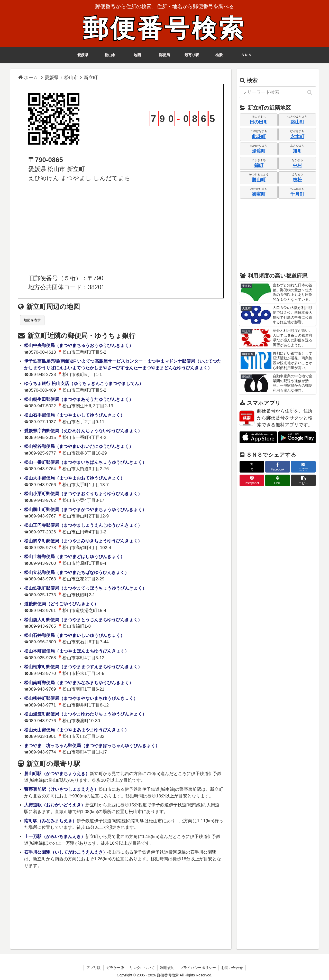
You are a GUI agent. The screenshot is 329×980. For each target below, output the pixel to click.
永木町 (297, 137)
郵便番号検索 (164, 29)
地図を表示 (32, 320)
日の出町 (259, 122)
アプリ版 (94, 968)
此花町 (259, 137)
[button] (310, 92)
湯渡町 (259, 151)
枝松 (297, 180)
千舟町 (297, 194)
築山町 (297, 122)
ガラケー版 (115, 968)
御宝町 (259, 194)
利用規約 (167, 968)
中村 (297, 165)
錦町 (259, 165)
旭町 (297, 151)
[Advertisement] (121, 228)
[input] (278, 92)
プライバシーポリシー (198, 968)
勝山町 (259, 180)
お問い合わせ (232, 968)
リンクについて (142, 968)
